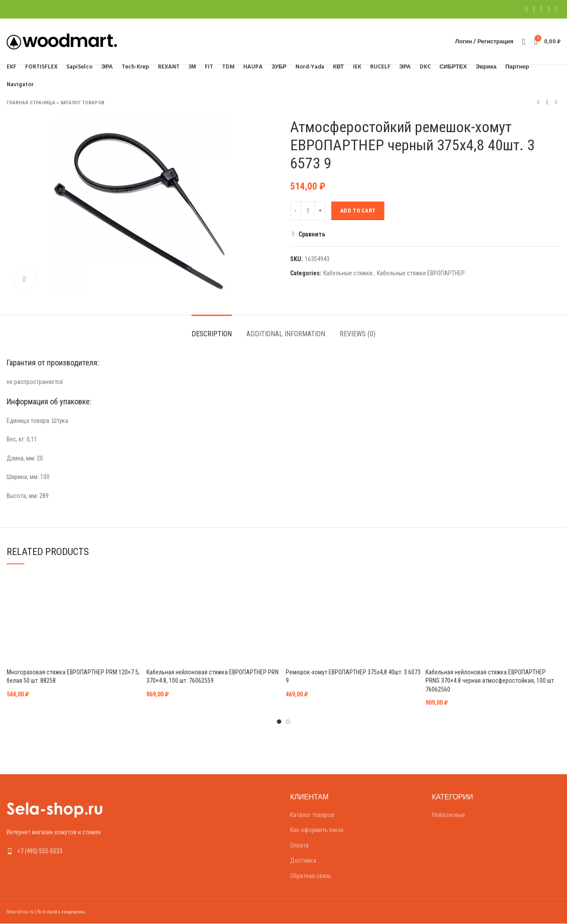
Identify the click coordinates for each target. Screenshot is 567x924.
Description (212, 334)
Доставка (303, 860)
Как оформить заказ (317, 830)
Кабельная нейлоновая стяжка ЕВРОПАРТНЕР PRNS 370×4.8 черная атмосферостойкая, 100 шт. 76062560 (490, 681)
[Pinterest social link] (542, 9)
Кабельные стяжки (348, 273)
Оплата (299, 845)
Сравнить (312, 234)
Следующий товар (556, 102)
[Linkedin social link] (549, 9)
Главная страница (31, 103)
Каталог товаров (83, 103)
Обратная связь (311, 876)
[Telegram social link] (557, 9)
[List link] (71, 851)
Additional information (286, 334)
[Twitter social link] (534, 9)
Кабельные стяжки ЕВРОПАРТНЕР (421, 273)
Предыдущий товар (538, 102)
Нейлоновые (449, 815)
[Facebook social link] (526, 9)
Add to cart (358, 211)
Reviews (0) (358, 334)
